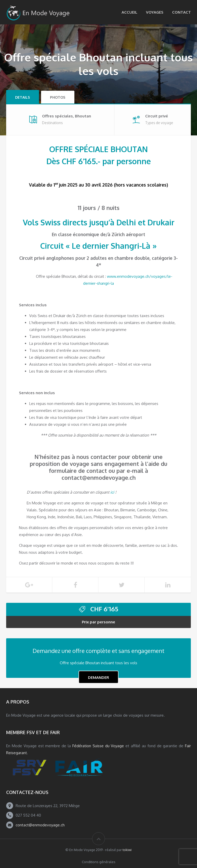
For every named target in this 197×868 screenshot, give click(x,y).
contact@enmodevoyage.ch (40, 825)
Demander (98, 677)
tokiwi (127, 850)
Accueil (129, 12)
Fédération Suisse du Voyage (98, 746)
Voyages (155, 12)
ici (112, 492)
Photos (58, 97)
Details (23, 97)
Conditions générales (99, 862)
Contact (181, 12)
